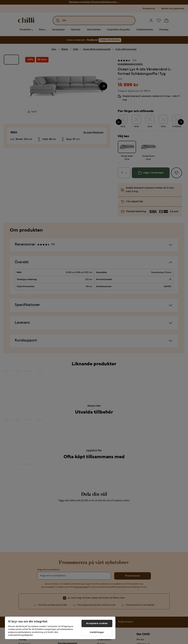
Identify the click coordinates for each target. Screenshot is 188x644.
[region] (60, 628)
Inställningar (97, 632)
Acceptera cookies (97, 623)
